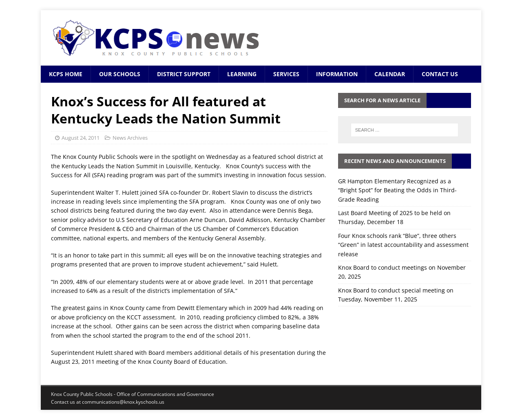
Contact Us (440, 74)
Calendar (390, 74)
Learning (242, 74)
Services (286, 74)
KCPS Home (66, 74)
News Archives (130, 138)
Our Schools (120, 74)
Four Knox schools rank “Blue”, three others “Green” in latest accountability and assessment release (403, 245)
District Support (184, 74)
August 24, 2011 (81, 138)
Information (337, 74)
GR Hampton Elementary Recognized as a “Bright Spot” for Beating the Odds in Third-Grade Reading (397, 190)
